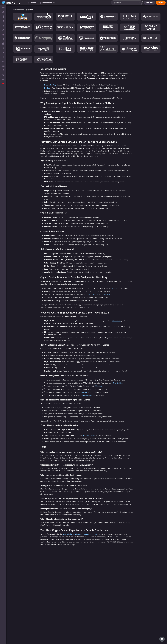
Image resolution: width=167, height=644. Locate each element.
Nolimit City (117, 321)
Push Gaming (107, 294)
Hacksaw (48, 88)
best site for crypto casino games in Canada (80, 534)
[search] (139, 3)
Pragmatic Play (50, 85)
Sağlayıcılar (34, 9)
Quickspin (116, 288)
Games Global (87, 395)
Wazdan (84, 392)
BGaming (98, 386)
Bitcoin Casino (20, 9)
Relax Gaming (93, 294)
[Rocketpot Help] (162, 639)
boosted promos (89, 435)
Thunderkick (118, 383)
